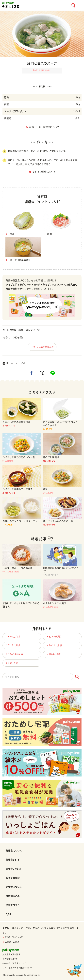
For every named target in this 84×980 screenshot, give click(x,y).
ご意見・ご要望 (11, 942)
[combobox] (42, 677)
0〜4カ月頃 (13, 636)
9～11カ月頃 (54, 645)
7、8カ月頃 (13, 645)
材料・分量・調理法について (44, 127)
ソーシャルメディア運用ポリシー (17, 968)
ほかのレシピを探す (14, 337)
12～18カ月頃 (14, 654)
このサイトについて (13, 937)
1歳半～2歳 (53, 654)
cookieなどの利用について (14, 963)
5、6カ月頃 (53, 636)
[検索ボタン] (77, 677)
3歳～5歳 (12, 663)
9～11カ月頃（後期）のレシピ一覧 (21, 330)
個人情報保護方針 (10, 959)
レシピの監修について (44, 172)
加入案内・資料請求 (11, 954)
